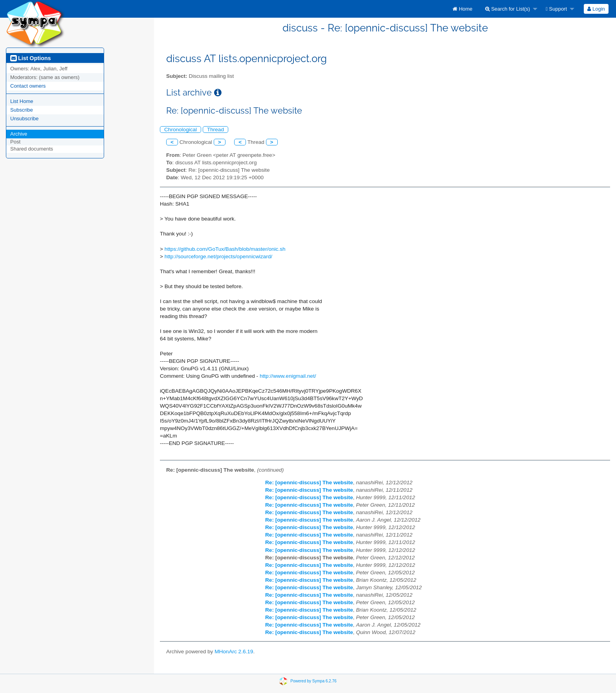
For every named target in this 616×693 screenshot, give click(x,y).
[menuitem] (462, 9)
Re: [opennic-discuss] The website (309, 483)
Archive (19, 134)
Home (462, 9)
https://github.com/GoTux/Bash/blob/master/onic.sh (225, 249)
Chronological (181, 130)
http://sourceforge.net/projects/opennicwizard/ (218, 256)
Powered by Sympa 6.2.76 (313, 681)
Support (556, 9)
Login (596, 9)
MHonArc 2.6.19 (234, 652)
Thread (215, 130)
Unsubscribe (24, 119)
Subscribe (22, 110)
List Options (30, 58)
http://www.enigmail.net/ (288, 376)
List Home (22, 101)
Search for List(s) (508, 9)
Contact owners (28, 86)
